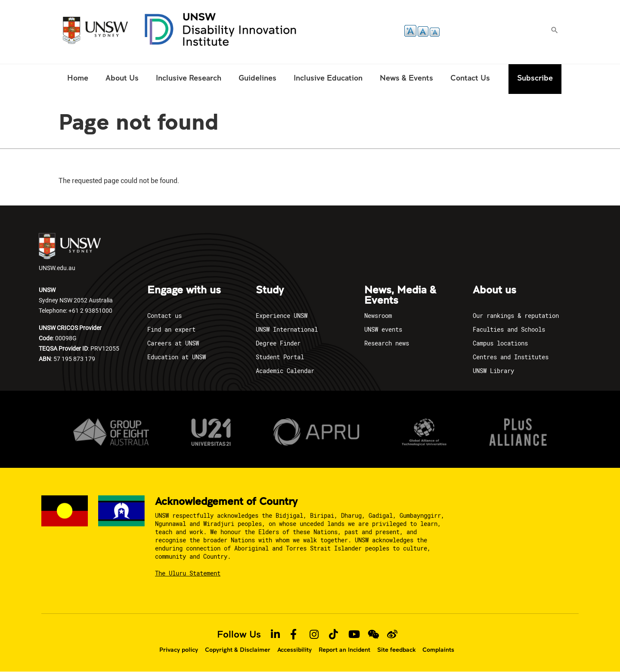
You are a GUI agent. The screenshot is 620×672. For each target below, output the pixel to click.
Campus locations (500, 343)
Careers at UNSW (173, 343)
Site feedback (396, 650)
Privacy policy (179, 650)
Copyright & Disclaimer (238, 650)
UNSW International (287, 329)
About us (494, 290)
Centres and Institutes (511, 357)
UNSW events (383, 329)
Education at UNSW (177, 357)
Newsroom (378, 316)
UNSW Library (493, 371)
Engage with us (184, 290)
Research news (387, 343)
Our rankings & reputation (516, 316)
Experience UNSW (282, 316)
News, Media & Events (400, 296)
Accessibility (294, 650)
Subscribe (535, 78)
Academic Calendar (285, 371)
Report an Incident (344, 650)
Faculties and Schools (509, 329)
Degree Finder (278, 343)
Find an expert (171, 329)
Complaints (438, 650)
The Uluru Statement (188, 573)
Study (270, 290)
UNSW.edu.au (70, 252)
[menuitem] (78, 79)
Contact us (164, 316)
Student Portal (280, 357)
